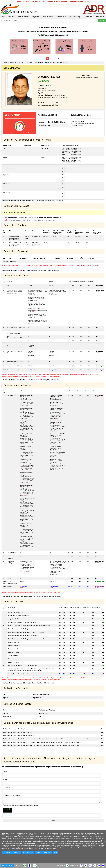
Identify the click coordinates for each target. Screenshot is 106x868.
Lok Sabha (12, 17)
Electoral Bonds (61, 17)
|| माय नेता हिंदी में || (74, 17)
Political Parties (48, 17)
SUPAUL (31, 62)
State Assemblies (24, 17)
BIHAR (24, 62)
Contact (38, 853)
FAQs (56, 853)
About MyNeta (100, 17)
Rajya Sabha (36, 17)
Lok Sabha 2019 (15, 62)
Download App (60, 865)
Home (4, 17)
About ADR (89, 17)
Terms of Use (47, 853)
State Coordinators (28, 853)
